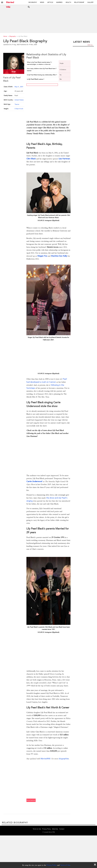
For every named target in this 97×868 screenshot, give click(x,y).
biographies (64, 759)
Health (68, 2)
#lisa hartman (31, 800)
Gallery (90, 2)
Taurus (17, 104)
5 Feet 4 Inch (19, 108)
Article (50, 2)
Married (59, 2)
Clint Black (31, 159)
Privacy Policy (52, 865)
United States (19, 100)
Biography (33, 2)
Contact (62, 829)
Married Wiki (10, 2)
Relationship (79, 2)
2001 (22, 86)
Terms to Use (37, 829)
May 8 (17, 86)
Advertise (55, 829)
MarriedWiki (45, 759)
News (42, 2)
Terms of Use (65, 865)
